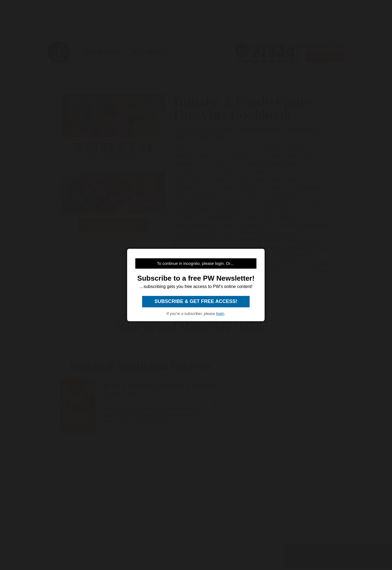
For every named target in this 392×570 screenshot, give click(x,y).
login (220, 314)
